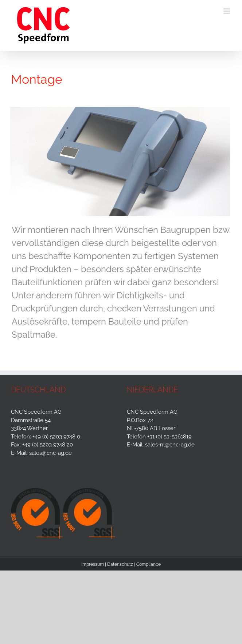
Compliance (149, 564)
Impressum (93, 564)
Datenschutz (120, 564)
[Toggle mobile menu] (227, 11)
